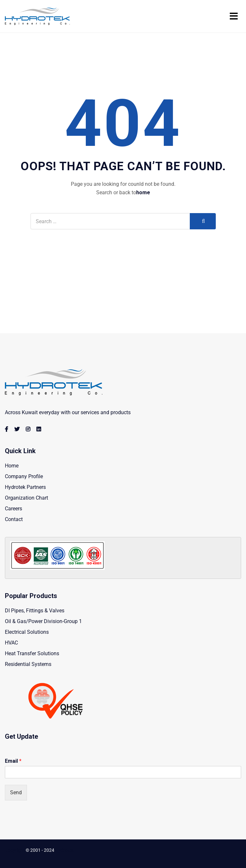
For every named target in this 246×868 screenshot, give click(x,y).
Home (12, 466)
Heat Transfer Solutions (32, 653)
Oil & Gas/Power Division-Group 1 (43, 621)
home (143, 192)
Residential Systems (28, 664)
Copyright (15, 850)
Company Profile (24, 476)
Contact (14, 519)
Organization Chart (26, 498)
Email (13, 761)
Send (16, 792)
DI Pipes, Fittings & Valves (35, 611)
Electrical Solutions (27, 632)
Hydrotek (65, 850)
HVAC (11, 643)
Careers (13, 509)
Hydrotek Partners (25, 487)
